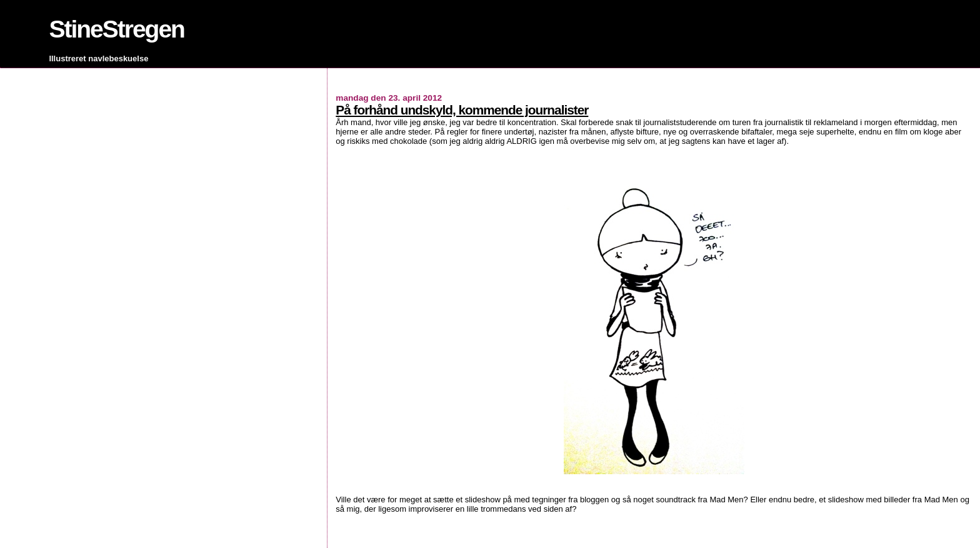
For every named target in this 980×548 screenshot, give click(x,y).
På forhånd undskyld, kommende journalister (462, 110)
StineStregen (117, 29)
